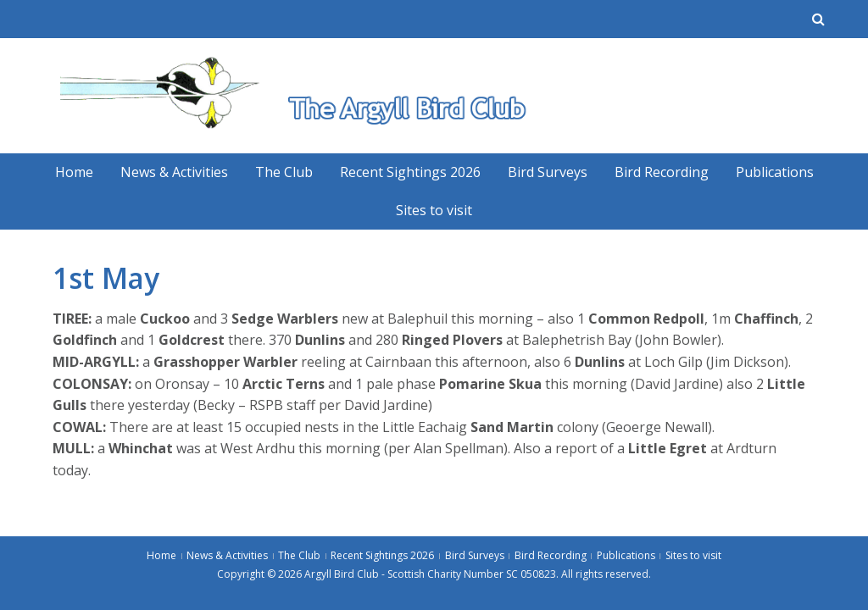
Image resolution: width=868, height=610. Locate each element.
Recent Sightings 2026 (410, 172)
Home (74, 172)
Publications (775, 172)
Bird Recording (662, 172)
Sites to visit (434, 210)
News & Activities (174, 172)
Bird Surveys (548, 172)
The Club (284, 172)
